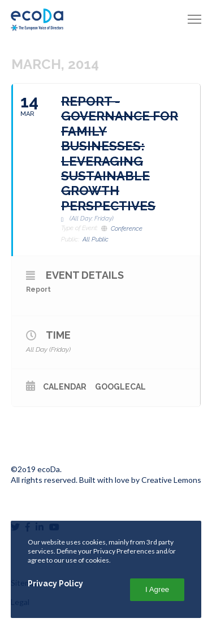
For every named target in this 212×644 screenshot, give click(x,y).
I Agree (157, 589)
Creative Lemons (171, 480)
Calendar (65, 387)
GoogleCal (120, 387)
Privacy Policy (55, 584)
